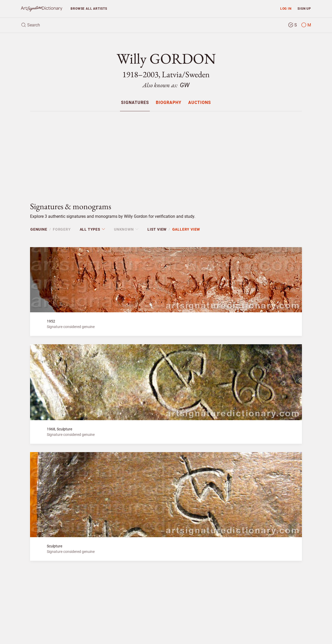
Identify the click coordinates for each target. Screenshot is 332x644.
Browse (89, 9)
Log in (286, 9)
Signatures (135, 103)
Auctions (200, 103)
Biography (169, 103)
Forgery (62, 229)
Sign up (304, 9)
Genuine (39, 229)
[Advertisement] (166, 152)
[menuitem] (135, 102)
